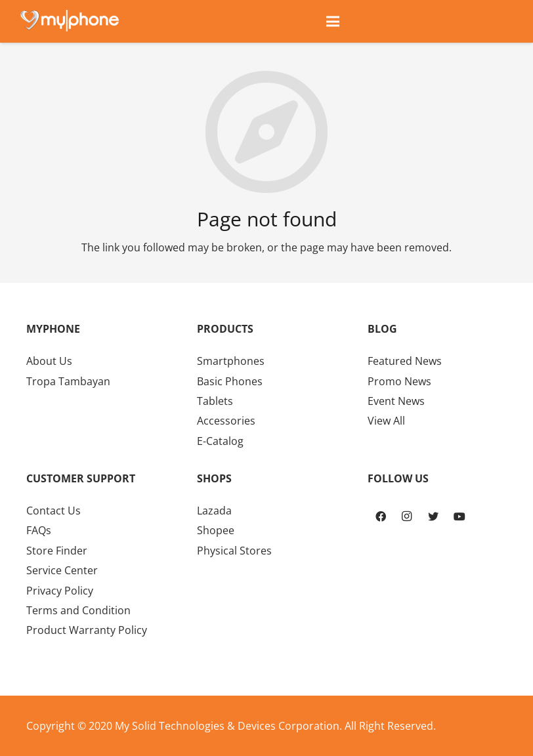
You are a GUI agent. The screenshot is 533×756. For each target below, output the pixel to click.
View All (386, 421)
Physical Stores (234, 551)
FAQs (39, 530)
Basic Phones (230, 381)
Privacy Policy (60, 591)
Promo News (399, 381)
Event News (396, 401)
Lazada (214, 511)
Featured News (405, 361)
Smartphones (231, 361)
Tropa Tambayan (68, 381)
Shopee (216, 530)
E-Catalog (220, 441)
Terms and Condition (78, 610)
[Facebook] (381, 516)
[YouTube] (459, 516)
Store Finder (57, 551)
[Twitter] (433, 516)
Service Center (62, 570)
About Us (49, 361)
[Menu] (333, 22)
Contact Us (53, 511)
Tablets (215, 401)
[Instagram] (407, 516)
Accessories (226, 421)
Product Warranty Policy (87, 630)
